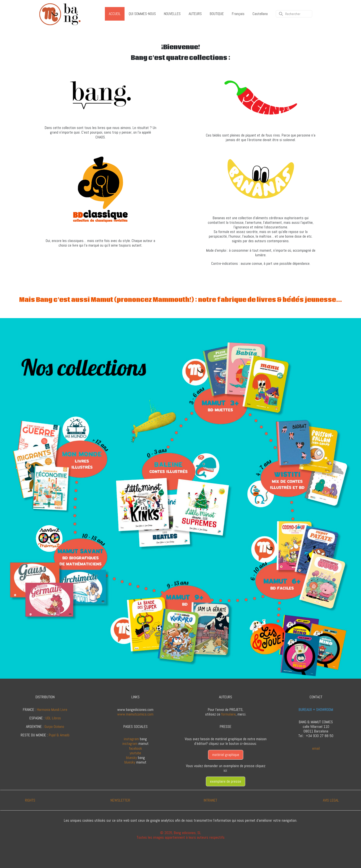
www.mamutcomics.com (135, 714)
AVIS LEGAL (331, 800)
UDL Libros (53, 718)
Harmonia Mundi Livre (52, 710)
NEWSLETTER (120, 800)
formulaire (228, 714)
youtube (135, 753)
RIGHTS (30, 800)
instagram (131, 739)
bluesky (131, 758)
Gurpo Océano (54, 727)
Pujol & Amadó (59, 735)
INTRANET (210, 800)
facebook (135, 748)
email (316, 748)
